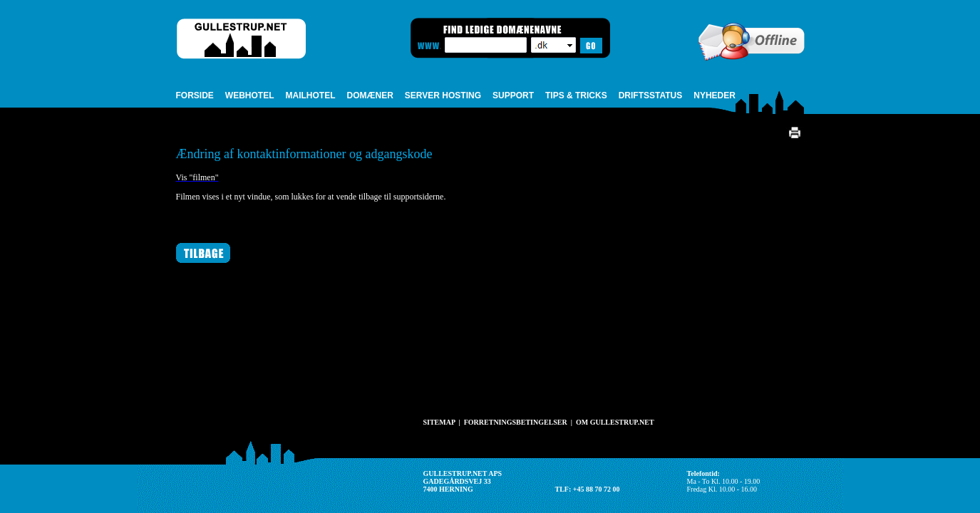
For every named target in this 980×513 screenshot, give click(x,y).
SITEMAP (439, 422)
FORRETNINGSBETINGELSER (516, 422)
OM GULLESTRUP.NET (615, 422)
